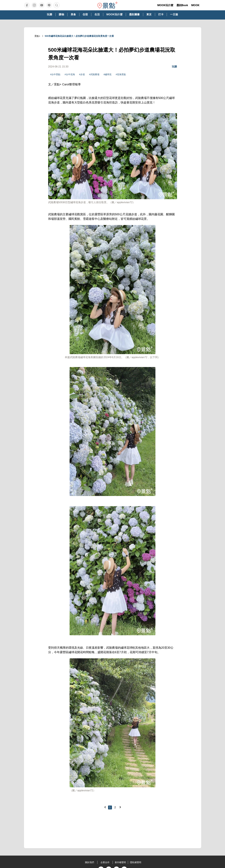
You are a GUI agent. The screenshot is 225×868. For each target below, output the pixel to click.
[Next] (120, 807)
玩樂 (174, 67)
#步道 (82, 74)
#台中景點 (55, 74)
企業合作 (105, 862)
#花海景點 (121, 74)
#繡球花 (108, 74)
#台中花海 (70, 74)
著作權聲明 (120, 862)
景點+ (37, 36)
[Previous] (105, 807)
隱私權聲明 (136, 862)
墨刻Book (182, 5)
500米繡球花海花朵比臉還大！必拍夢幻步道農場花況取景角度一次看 (79, 36)
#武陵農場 (94, 74)
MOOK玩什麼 (165, 5)
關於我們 (90, 862)
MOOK (195, 5)
